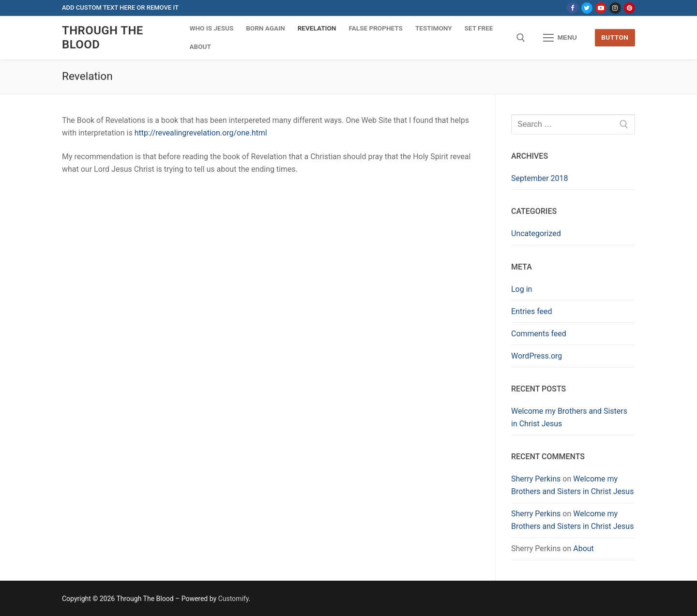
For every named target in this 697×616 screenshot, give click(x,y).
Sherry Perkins (536, 479)
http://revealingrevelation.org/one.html (201, 133)
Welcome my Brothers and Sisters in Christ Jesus (569, 417)
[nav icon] (560, 38)
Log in (522, 289)
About (583, 548)
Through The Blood (103, 38)
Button (615, 37)
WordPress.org (537, 356)
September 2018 (540, 178)
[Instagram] (615, 8)
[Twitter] (587, 8)
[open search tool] (521, 38)
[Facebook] (572, 8)
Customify (234, 599)
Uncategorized (536, 233)
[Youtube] (601, 8)
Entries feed (532, 311)
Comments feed (539, 334)
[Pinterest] (629, 8)
